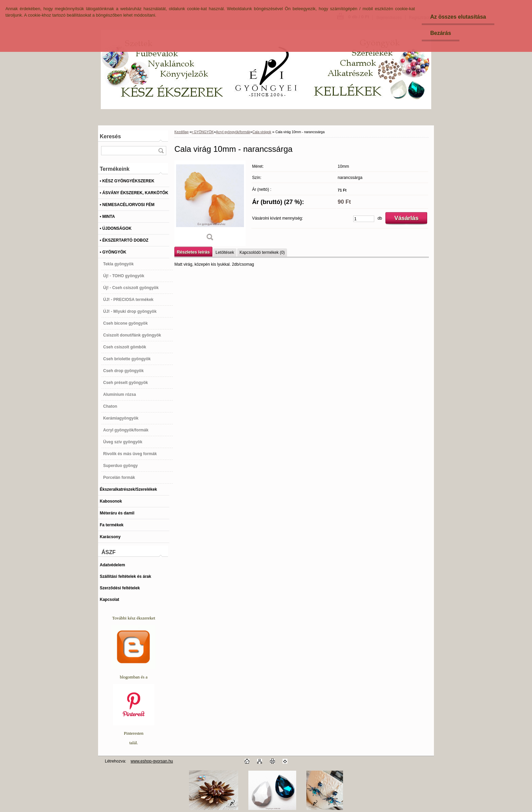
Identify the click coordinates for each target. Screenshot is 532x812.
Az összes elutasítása (458, 17)
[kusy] (364, 219)
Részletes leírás (193, 252)
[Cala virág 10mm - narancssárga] (210, 203)
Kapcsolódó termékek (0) (262, 252)
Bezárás (441, 33)
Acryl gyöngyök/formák (233, 132)
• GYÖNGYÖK (203, 132)
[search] (161, 151)
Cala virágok (262, 132)
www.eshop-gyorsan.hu (152, 761)
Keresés (110, 136)
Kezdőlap (182, 132)
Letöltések (225, 252)
